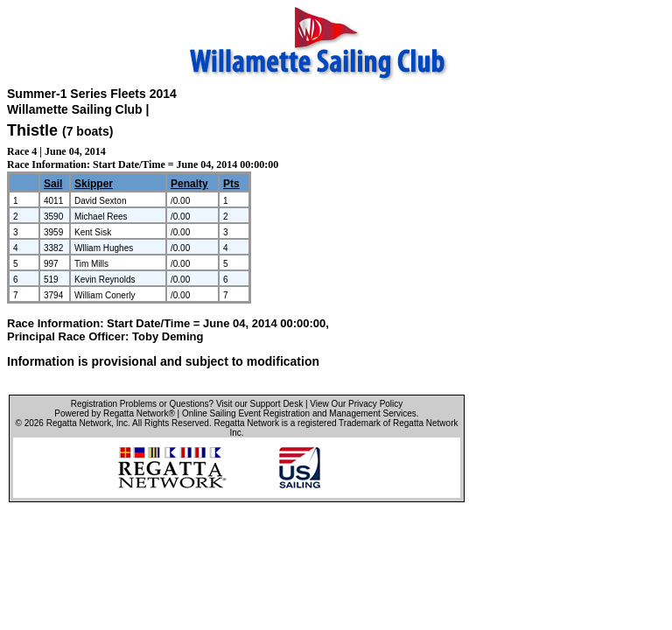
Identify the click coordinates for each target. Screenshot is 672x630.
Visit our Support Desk (259, 404)
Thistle (32, 130)
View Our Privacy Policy (356, 404)
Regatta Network (79, 423)
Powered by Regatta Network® (114, 413)
